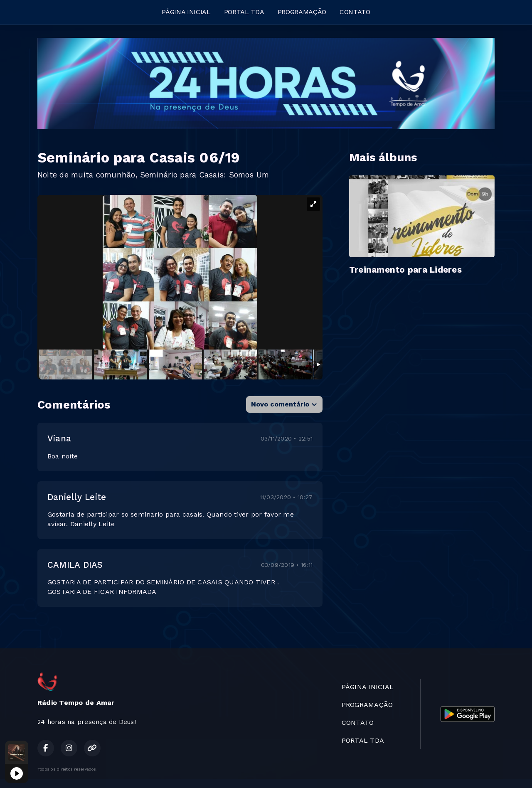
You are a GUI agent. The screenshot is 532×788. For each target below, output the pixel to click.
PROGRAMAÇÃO (302, 12)
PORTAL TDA (244, 12)
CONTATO (355, 12)
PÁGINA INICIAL (186, 12)
